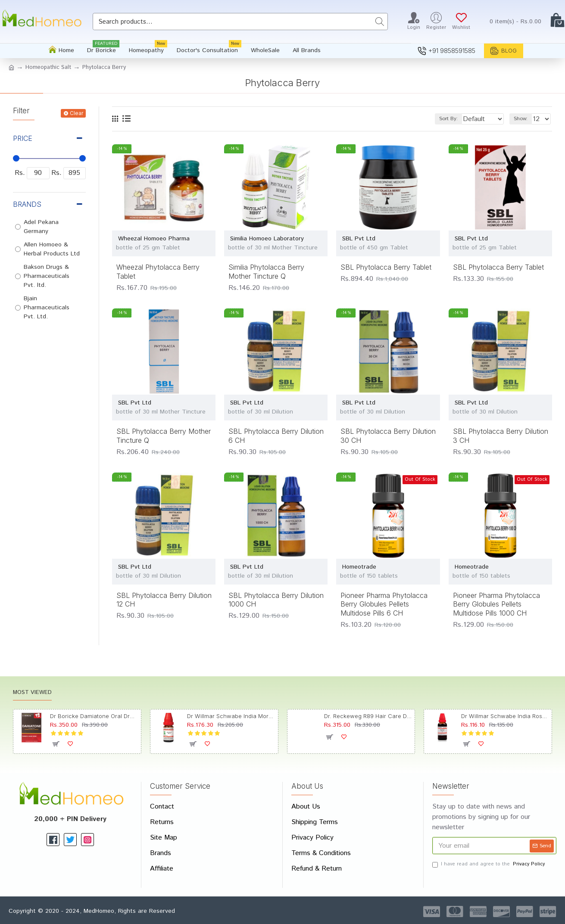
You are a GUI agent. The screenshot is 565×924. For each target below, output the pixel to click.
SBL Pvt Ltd (359, 239)
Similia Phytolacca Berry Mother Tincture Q (266, 272)
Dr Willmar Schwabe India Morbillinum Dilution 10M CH (231, 716)
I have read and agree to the (489, 864)
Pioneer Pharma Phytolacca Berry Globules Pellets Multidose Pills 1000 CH (496, 604)
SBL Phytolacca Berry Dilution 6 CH (276, 436)
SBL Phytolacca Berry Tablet (386, 267)
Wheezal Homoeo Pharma (154, 239)
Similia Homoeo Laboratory (267, 239)
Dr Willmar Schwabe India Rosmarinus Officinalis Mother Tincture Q (505, 716)
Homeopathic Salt (48, 67)
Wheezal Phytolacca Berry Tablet (158, 272)
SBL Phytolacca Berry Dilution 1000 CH (276, 600)
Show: (523, 119)
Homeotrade (359, 567)
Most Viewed (32, 693)
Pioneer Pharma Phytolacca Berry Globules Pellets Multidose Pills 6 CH (384, 604)
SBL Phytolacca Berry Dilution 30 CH (388, 436)
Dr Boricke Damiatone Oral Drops (94, 716)
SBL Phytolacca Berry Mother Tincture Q (164, 436)
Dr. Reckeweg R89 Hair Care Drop (368, 716)
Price (23, 138)
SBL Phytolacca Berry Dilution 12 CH (164, 600)
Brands (27, 204)
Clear (76, 113)
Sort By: (442, 119)
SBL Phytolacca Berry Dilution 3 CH (501, 436)
